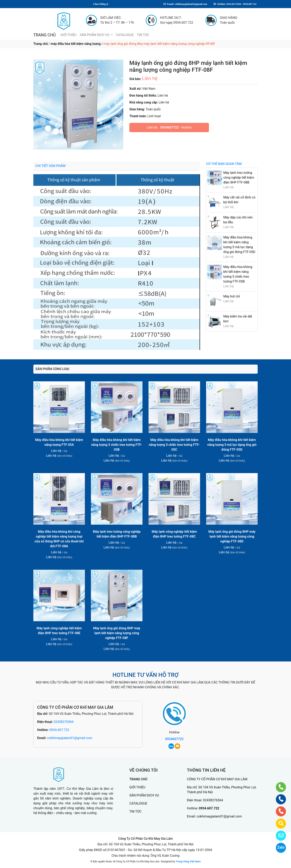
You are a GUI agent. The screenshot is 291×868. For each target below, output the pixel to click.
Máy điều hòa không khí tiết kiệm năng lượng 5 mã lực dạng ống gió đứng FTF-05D (232, 445)
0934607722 (169, 127)
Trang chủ (41, 44)
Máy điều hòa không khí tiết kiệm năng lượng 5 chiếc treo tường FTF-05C (174, 445)
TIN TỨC (143, 35)
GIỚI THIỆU (68, 35)
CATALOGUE (125, 35)
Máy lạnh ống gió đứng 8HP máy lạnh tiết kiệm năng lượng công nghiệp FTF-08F (117, 633)
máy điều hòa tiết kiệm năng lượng (76, 44)
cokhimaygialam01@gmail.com (70, 738)
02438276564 (64, 722)
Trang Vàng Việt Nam (188, 861)
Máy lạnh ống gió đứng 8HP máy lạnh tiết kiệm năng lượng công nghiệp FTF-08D (232, 536)
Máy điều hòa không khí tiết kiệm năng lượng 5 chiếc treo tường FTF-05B (117, 445)
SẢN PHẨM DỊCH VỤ (95, 35)
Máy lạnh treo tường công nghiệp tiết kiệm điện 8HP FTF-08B (239, 178)
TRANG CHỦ (44, 35)
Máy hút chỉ (232, 296)
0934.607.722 (59, 730)
